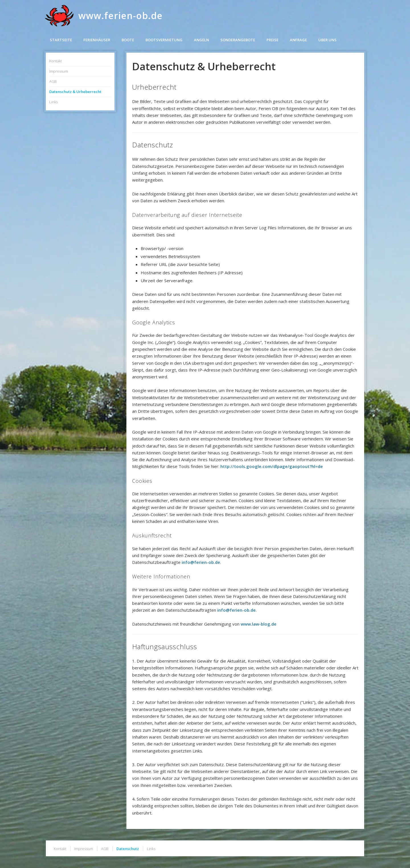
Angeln (201, 40)
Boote (128, 40)
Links (54, 102)
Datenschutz (128, 849)
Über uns (327, 40)
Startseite (61, 40)
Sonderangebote (238, 40)
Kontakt (56, 61)
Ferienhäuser (97, 40)
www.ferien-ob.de (120, 16)
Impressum (59, 71)
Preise (272, 40)
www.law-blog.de (259, 624)
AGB (53, 81)
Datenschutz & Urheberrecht (75, 92)
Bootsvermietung (164, 40)
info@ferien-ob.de (201, 562)
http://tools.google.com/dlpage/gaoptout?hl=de (272, 466)
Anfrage (298, 40)
